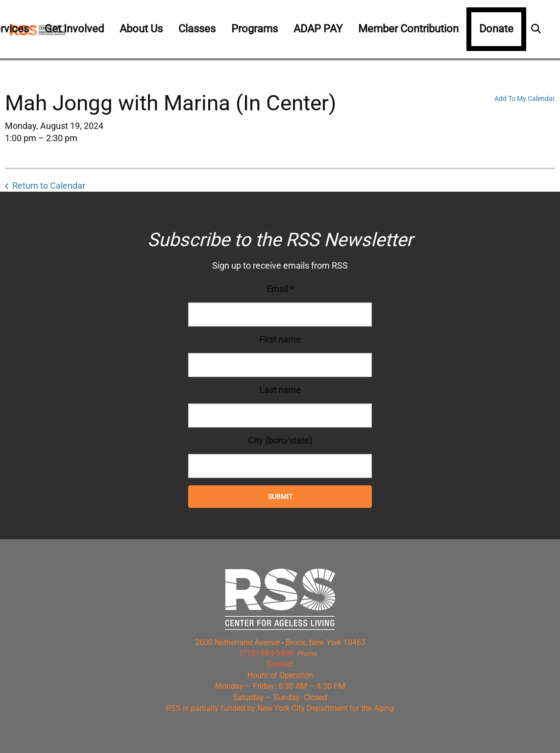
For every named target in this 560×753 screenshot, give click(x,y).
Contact (280, 664)
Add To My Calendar (525, 99)
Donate (496, 29)
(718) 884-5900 (267, 653)
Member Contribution (408, 29)
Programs (255, 29)
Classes (197, 29)
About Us (141, 29)
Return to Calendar (49, 186)
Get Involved (74, 29)
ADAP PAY (318, 29)
